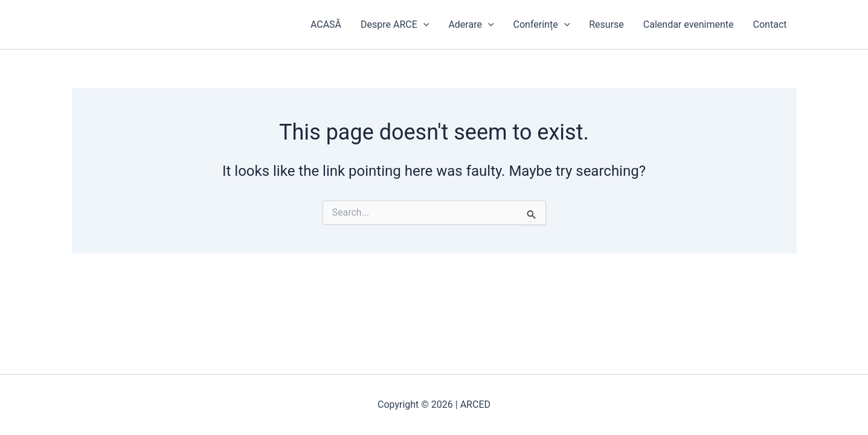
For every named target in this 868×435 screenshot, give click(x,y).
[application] (423, 25)
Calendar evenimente (689, 24)
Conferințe (542, 25)
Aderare (471, 25)
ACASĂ (326, 24)
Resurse (606, 24)
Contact (770, 24)
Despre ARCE (395, 25)
